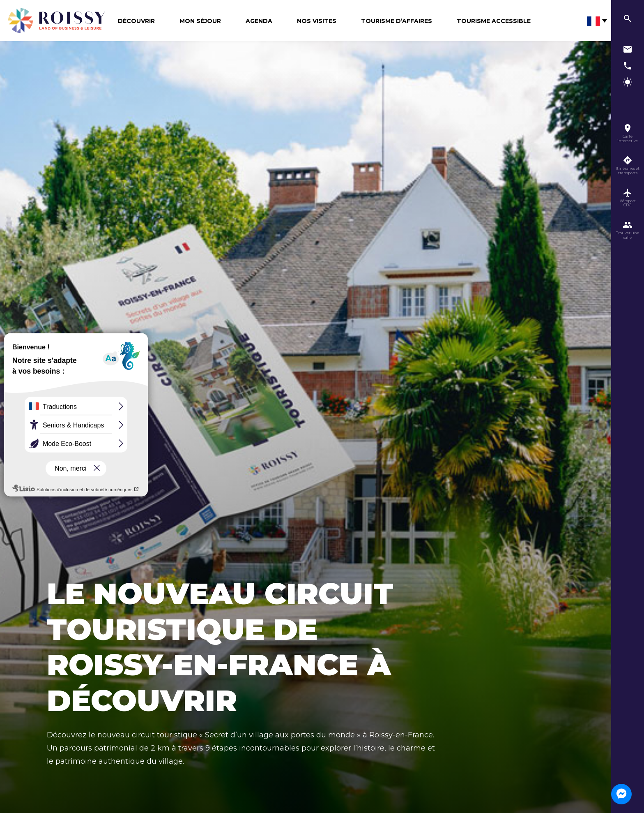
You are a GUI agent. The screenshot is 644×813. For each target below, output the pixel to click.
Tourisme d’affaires (397, 21)
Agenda (259, 21)
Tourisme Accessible (494, 21)
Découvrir (136, 21)
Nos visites (317, 21)
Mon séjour (200, 21)
